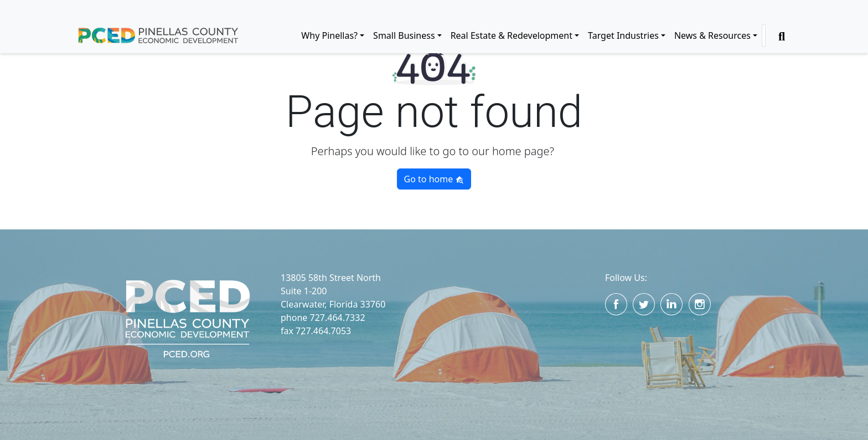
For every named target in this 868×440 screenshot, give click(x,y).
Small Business (404, 35)
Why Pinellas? (329, 35)
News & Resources (712, 35)
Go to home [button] (434, 179)
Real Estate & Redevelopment (512, 35)
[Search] (764, 35)
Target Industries (623, 35)
